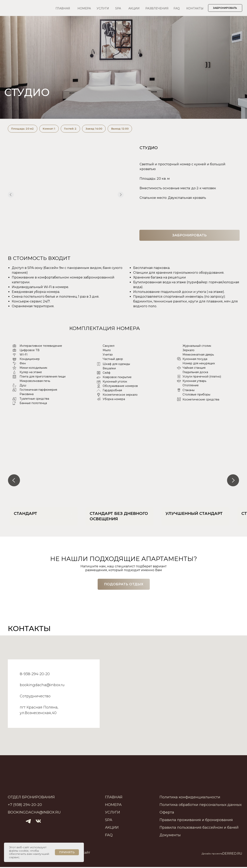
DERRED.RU (232, 855)
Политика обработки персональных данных (201, 806)
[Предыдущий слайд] (14, 481)
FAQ (177, 8)
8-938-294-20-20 (35, 675)
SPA (118, 8)
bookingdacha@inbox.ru (42, 686)
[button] (124, 585)
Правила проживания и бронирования (196, 821)
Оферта (167, 813)
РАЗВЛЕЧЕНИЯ (157, 8)
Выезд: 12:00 (130, 129)
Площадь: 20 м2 (24, 129)
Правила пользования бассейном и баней (199, 828)
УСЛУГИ (103, 8)
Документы (170, 836)
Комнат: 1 (53, 129)
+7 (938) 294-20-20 (25, 806)
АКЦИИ (134, 8)
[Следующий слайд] (233, 481)
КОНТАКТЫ (195, 8)
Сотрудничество (35, 697)
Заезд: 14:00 (102, 129)
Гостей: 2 (76, 129)
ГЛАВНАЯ (63, 8)
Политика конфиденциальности (190, 798)
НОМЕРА (84, 8)
